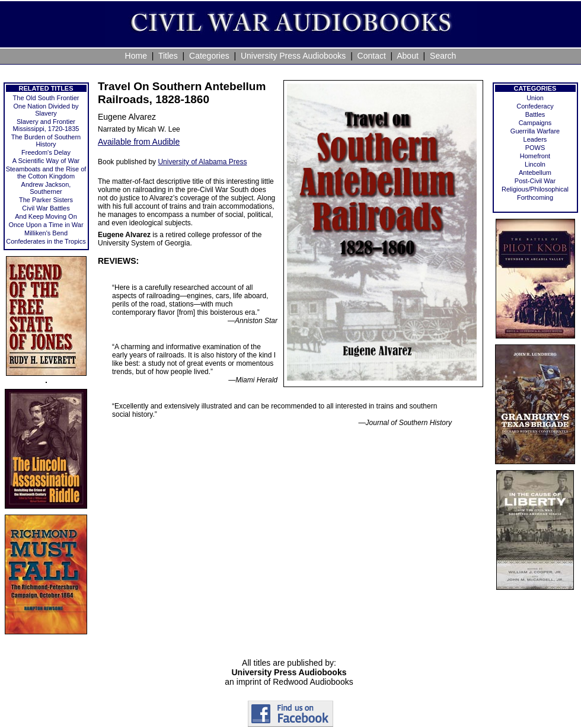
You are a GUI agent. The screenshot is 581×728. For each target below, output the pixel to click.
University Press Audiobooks (293, 56)
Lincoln (535, 164)
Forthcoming (535, 197)
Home (136, 56)
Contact (372, 56)
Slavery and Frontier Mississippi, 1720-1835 (46, 125)
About (408, 56)
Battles (535, 114)
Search (443, 56)
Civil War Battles (46, 208)
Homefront (535, 156)
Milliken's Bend (46, 233)
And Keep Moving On (46, 216)
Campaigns (535, 123)
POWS (535, 148)
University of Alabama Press (202, 162)
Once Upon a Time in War (46, 225)
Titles (168, 56)
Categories (209, 56)
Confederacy (535, 106)
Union (535, 98)
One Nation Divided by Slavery (46, 110)
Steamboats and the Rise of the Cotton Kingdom (46, 173)
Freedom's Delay (46, 152)
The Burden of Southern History (46, 141)
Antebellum (535, 173)
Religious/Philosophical (535, 189)
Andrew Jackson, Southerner (46, 188)
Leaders (535, 139)
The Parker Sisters (46, 200)
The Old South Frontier (46, 98)
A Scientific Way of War (46, 161)
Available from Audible (139, 142)
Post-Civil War (535, 181)
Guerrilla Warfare (535, 131)
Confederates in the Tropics (46, 241)
